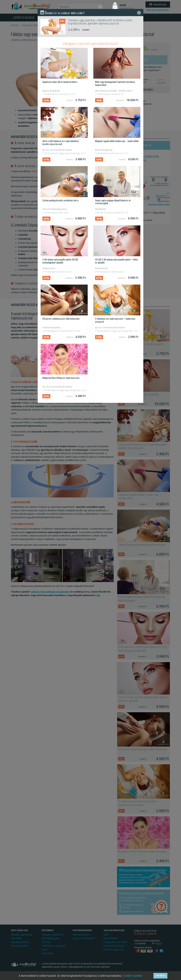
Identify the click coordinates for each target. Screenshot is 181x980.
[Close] (139, 13)
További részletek (132, 976)
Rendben (160, 976)
